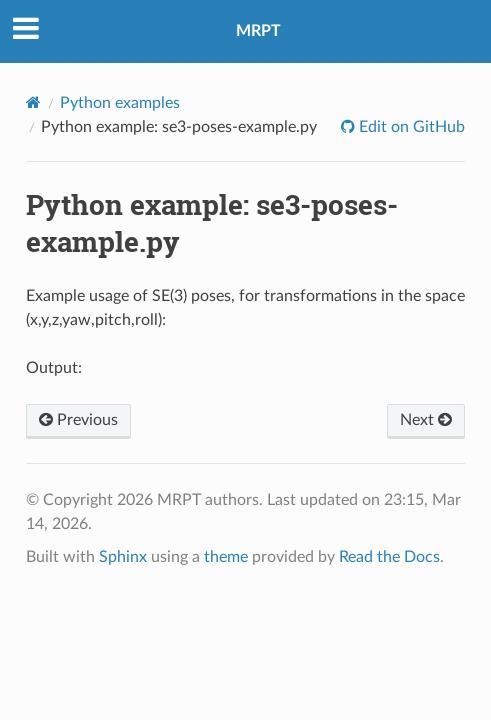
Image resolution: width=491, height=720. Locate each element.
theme (226, 557)
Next (426, 420)
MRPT (258, 31)
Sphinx (123, 557)
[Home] (33, 102)
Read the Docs (389, 557)
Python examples (120, 103)
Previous (78, 420)
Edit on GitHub (410, 127)
